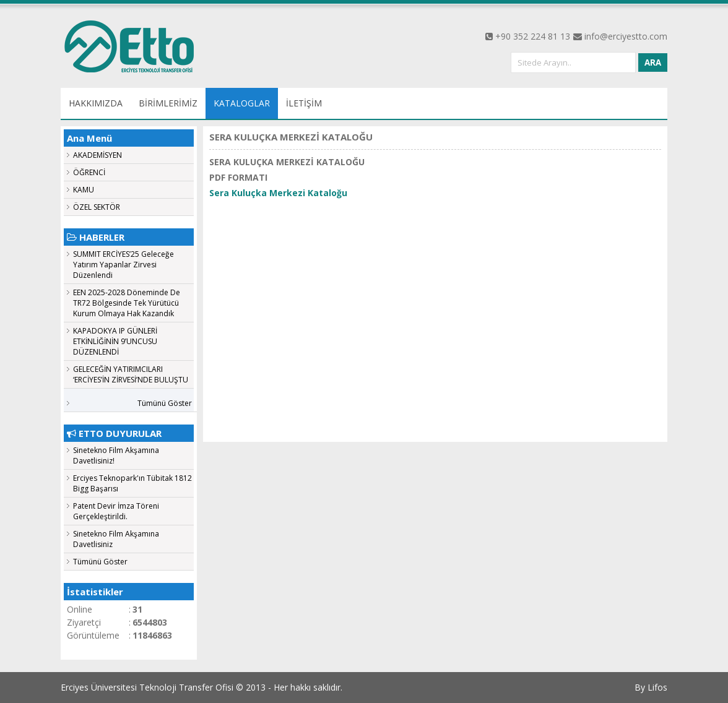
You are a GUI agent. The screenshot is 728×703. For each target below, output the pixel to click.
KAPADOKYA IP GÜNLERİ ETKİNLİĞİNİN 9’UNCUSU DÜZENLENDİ (115, 341)
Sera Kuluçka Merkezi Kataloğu (278, 193)
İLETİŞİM (304, 103)
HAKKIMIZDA (96, 103)
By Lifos (651, 687)
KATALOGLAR (242, 103)
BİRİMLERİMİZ (168, 103)
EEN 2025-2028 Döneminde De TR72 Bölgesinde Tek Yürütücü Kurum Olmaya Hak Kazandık (127, 303)
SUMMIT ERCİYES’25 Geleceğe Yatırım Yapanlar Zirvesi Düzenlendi (123, 265)
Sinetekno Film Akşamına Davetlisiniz (116, 539)
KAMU (84, 190)
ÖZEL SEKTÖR (97, 207)
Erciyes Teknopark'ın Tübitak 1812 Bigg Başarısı (132, 483)
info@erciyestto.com (626, 36)
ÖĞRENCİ (89, 172)
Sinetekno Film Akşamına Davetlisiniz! (116, 455)
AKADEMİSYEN (97, 155)
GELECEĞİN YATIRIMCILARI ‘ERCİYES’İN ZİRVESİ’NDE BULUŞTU (131, 374)
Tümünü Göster (165, 403)
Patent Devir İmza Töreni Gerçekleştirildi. (116, 511)
